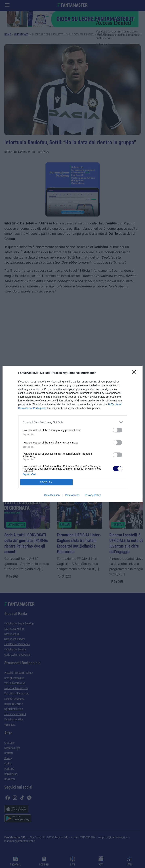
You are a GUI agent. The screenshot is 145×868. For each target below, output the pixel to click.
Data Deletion (52, 495)
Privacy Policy (93, 495)
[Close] (135, 373)
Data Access (72, 495)
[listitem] (73, 422)
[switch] (117, 430)
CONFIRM (46, 482)
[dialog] (73, 434)
